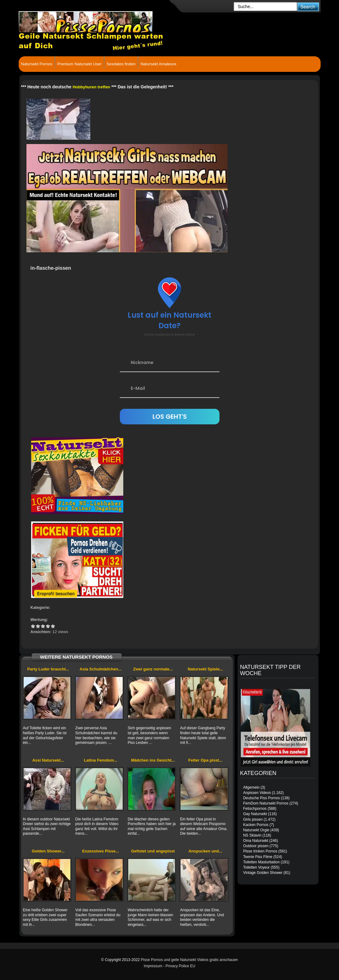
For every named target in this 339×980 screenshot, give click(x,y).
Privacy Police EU (180, 966)
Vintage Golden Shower (263, 873)
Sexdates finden (121, 64)
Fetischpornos (255, 809)
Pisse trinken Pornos (260, 851)
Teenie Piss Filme (258, 857)
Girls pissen (253, 819)
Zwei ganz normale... (153, 669)
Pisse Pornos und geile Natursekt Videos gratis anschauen (189, 960)
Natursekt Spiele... (205, 669)
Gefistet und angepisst (153, 851)
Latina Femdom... (101, 760)
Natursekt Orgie (256, 830)
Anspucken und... (205, 851)
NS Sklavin (252, 835)
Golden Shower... (48, 851)
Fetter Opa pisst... (205, 760)
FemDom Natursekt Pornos (266, 803)
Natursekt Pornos (37, 64)
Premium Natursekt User (79, 64)
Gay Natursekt (255, 814)
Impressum (153, 966)
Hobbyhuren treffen (91, 87)
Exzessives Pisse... (101, 851)
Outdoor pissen (256, 846)
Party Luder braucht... (48, 669)
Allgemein (251, 787)
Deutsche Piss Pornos (261, 798)
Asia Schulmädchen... (101, 669)
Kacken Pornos (256, 825)
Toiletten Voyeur (256, 867)
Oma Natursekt (256, 841)
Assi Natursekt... (48, 760)
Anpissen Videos (257, 793)
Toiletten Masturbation (261, 862)
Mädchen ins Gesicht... (153, 760)
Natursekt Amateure (158, 64)
